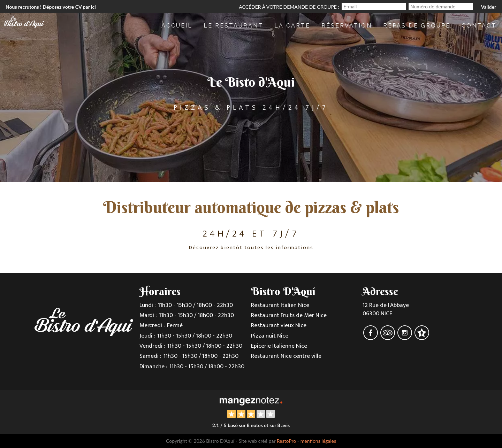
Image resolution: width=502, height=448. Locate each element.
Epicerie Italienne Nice (279, 346)
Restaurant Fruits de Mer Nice (289, 315)
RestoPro (287, 441)
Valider (489, 7)
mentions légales (318, 441)
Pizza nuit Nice (270, 336)
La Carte (292, 26)
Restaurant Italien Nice (280, 305)
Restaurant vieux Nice (279, 325)
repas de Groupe (417, 26)
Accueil (177, 26)
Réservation (347, 26)
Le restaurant (233, 26)
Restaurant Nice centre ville (286, 356)
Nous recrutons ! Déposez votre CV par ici (51, 7)
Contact (479, 26)
